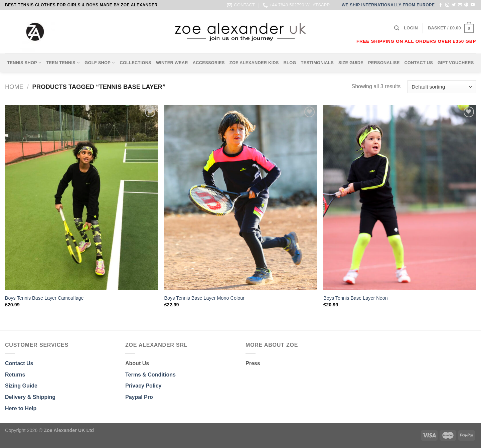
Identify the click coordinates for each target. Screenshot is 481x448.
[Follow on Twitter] (454, 5)
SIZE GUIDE (351, 63)
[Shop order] (442, 87)
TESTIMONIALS (317, 63)
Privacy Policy (143, 386)
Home (14, 87)
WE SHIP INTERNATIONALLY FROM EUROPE (388, 5)
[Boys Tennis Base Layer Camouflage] (81, 198)
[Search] (397, 28)
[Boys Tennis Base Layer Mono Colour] (240, 198)
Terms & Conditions (150, 375)
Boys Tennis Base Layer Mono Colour (204, 298)
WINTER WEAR (172, 63)
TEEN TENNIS (63, 63)
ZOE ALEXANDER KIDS (254, 63)
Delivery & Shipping (30, 397)
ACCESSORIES (209, 63)
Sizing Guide (21, 386)
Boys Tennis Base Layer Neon (356, 298)
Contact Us (19, 363)
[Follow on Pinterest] (466, 5)
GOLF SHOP (100, 63)
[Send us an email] (460, 5)
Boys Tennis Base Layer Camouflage (44, 298)
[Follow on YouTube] (473, 5)
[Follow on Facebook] (441, 5)
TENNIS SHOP (24, 63)
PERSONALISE (384, 63)
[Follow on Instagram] (447, 5)
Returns (15, 375)
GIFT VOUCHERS (456, 63)
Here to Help (21, 408)
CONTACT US (419, 63)
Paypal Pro (139, 397)
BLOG (290, 63)
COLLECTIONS (135, 63)
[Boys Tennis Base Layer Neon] (400, 198)
